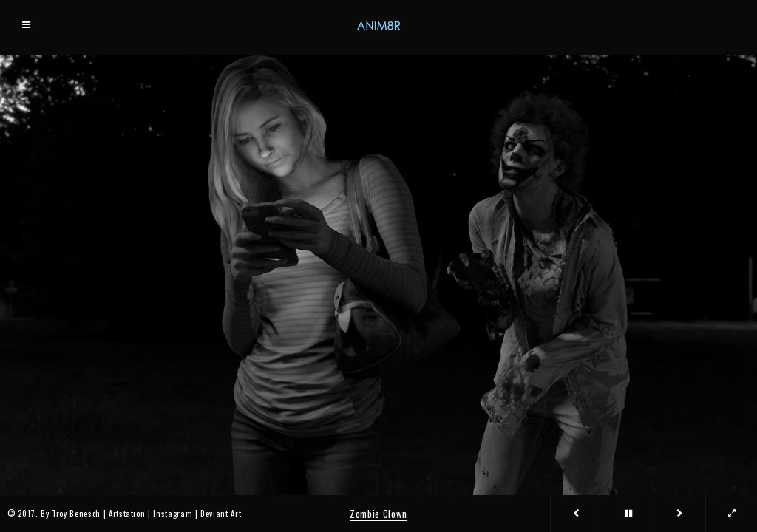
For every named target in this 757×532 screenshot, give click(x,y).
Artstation (127, 514)
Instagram (173, 514)
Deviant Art (221, 514)
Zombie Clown (378, 514)
